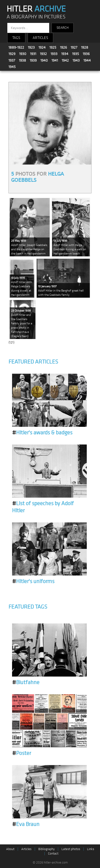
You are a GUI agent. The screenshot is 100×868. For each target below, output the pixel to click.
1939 (33, 60)
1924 (42, 47)
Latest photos (71, 849)
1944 (87, 60)
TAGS (16, 38)
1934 (65, 54)
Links (91, 849)
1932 (43, 54)
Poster (22, 753)
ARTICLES (40, 38)
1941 (55, 60)
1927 (74, 47)
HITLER (36, 9)
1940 (44, 60)
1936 (86, 54)
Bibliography (46, 849)
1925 (53, 47)
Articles (26, 849)
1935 (76, 54)
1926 (63, 47)
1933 (54, 54)
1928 (85, 47)
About (10, 849)
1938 (22, 60)
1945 (12, 67)
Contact (53, 853)
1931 (33, 54)
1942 (65, 60)
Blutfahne (26, 682)
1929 (12, 54)
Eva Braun (26, 824)
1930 (23, 54)
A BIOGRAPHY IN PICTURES (36, 17)
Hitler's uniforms (33, 581)
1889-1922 (16, 47)
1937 (12, 60)
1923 (31, 47)
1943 (76, 60)
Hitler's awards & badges (42, 433)
